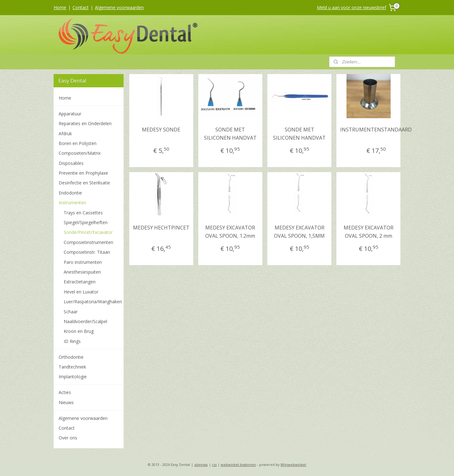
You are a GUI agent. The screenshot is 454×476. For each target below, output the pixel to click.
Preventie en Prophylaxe (83, 173)
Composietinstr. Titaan (87, 252)
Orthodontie (71, 357)
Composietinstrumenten (88, 242)
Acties (65, 392)
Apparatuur (70, 114)
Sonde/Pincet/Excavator (88, 232)
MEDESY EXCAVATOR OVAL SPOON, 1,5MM (299, 232)
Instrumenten (72, 203)
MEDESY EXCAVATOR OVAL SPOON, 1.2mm (230, 232)
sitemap (201, 464)
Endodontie (70, 193)
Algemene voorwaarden (119, 7)
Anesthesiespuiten (82, 272)
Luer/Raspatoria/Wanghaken (93, 302)
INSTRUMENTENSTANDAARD (376, 130)
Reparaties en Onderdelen (85, 123)
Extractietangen (80, 282)
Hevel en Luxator (81, 292)
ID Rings (72, 341)
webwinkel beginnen (238, 464)
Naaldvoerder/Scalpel (85, 321)
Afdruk (65, 134)
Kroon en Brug (79, 331)
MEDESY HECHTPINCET (161, 228)
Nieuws (66, 402)
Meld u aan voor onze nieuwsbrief (352, 7)
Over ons (68, 438)
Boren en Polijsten (78, 143)
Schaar (71, 312)
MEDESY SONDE (161, 130)
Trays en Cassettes (83, 213)
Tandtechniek (72, 367)
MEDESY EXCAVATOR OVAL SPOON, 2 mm (368, 232)
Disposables (71, 163)
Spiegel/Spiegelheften (86, 222)
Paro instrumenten (83, 262)
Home (60, 7)
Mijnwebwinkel (293, 464)
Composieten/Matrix (80, 153)
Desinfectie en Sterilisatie (84, 183)
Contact (81, 7)
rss (214, 464)
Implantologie (73, 377)
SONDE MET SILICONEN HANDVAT (230, 134)
